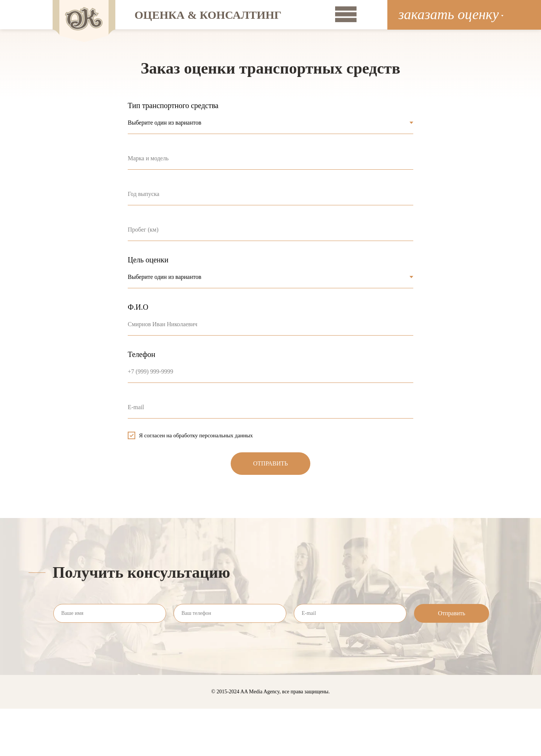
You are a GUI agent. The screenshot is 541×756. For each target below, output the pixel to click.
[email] (350, 613)
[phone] (230, 613)
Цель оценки (148, 260)
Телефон (141, 354)
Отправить (452, 613)
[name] (110, 613)
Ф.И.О (138, 307)
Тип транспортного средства (173, 105)
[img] (346, 14)
